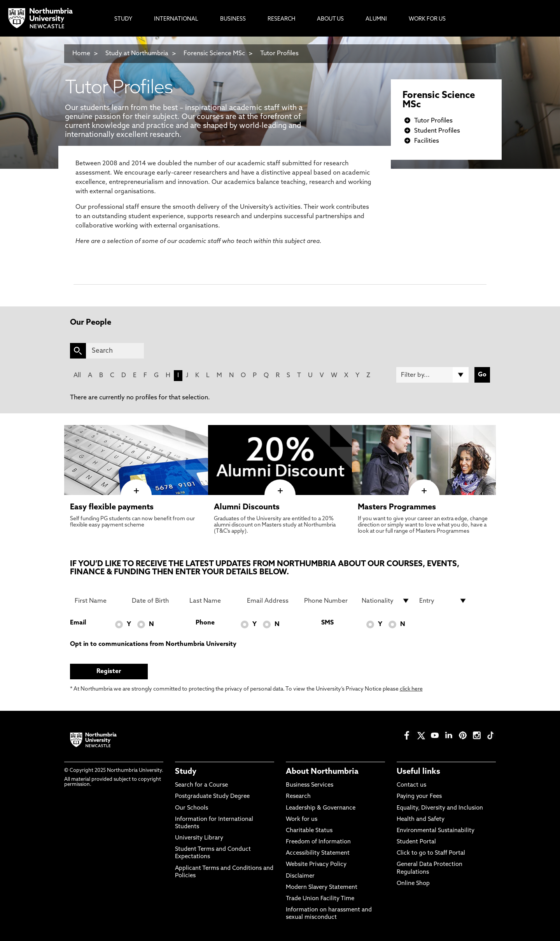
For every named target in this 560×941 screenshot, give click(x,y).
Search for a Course (201, 785)
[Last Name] (213, 601)
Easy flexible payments (112, 507)
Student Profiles (437, 131)
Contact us (411, 785)
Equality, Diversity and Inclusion (440, 808)
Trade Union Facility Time (320, 899)
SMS (327, 623)
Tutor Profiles (279, 54)
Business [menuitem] (233, 19)
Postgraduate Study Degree (212, 797)
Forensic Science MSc (214, 54)
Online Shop (413, 884)
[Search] (115, 351)
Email (78, 623)
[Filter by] (432, 375)
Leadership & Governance (321, 808)
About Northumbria (322, 772)
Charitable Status (309, 831)
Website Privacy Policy (316, 865)
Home (81, 54)
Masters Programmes (397, 507)
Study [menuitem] (123, 19)
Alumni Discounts (247, 507)
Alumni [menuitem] (376, 19)
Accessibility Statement (318, 853)
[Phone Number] (328, 601)
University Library (199, 838)
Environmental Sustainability (436, 831)
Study (186, 772)
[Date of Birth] (156, 601)
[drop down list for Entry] (443, 601)
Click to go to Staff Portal (431, 853)
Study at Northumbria (137, 54)
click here (411, 689)
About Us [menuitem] (330, 19)
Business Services (310, 785)
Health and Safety (421, 819)
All (77, 376)
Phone (205, 623)
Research (298, 797)
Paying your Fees (419, 797)
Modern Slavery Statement (322, 888)
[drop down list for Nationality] (386, 601)
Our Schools (192, 808)
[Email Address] (271, 601)
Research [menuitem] (281, 19)
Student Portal (416, 842)
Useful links (418, 772)
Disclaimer (300, 876)
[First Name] (99, 601)
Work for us (302, 819)
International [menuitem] (176, 19)
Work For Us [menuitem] (427, 19)
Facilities (427, 141)
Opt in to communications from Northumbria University (153, 644)
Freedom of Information (318, 842)
